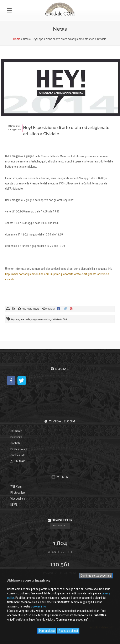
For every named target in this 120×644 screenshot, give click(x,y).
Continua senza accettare (96, 576)
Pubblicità (16, 437)
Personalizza (47, 631)
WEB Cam (16, 487)
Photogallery (18, 493)
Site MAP (18, 461)
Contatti (15, 443)
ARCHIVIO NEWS (28, 309)
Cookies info (18, 455)
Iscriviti (60, 526)
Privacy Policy (19, 449)
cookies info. (39, 606)
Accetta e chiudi (68, 631)
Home (17, 39)
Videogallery (18, 499)
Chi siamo (16, 431)
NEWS (14, 505)
